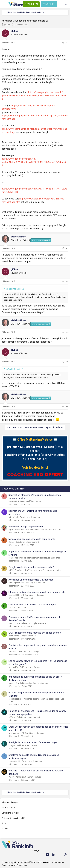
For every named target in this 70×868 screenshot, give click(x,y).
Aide (4, 823)
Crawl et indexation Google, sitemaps (30, 623)
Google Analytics (28, 636)
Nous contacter (9, 808)
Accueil (5, 828)
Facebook (22, 608)
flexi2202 (12, 608)
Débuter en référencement (30, 501)
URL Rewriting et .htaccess (28, 517)
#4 (67, 332)
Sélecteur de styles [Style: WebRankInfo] (10, 802)
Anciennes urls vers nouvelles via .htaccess (31, 580)
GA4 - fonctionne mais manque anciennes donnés (35, 633)
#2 (67, 248)
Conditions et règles (11, 813)
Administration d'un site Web (28, 777)
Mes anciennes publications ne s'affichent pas (32, 605)
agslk (11, 530)
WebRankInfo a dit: (12, 289)
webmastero (14, 733)
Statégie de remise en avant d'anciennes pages (33, 742)
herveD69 (13, 501)
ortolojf (12, 517)
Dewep (11, 542)
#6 (67, 406)
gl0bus (7, 25)
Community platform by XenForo (28, 862)
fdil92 (11, 570)
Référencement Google (29, 652)
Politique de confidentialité (13, 818)
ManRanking (14, 636)
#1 (67, 43)
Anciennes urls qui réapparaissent (26, 527)
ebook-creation (15, 699)
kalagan (12, 745)
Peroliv (11, 777)
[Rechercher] (66, 4)
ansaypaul (13, 652)
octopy (11, 683)
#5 (67, 362)
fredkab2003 (14, 595)
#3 (67, 281)
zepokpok (13, 761)
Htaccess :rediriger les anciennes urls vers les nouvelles (37, 592)
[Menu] (4, 4)
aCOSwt (12, 717)
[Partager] (63, 43)
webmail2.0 (13, 667)
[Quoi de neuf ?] (60, 4)
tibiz (10, 623)
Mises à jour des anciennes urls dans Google (32, 539)
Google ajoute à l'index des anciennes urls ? (31, 567)
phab (11, 558)
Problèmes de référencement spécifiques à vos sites (38, 530)
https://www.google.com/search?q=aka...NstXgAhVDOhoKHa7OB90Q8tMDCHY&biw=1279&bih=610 (35, 96)
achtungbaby (14, 583)
